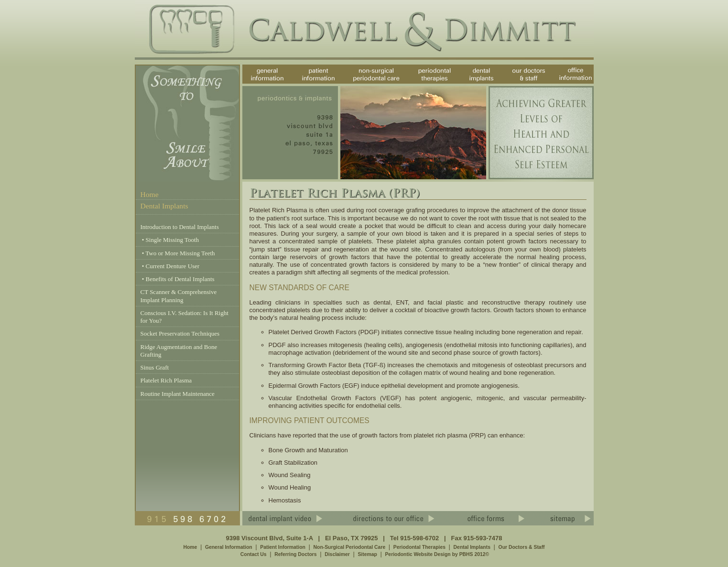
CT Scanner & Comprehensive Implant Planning (179, 296)
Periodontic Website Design (418, 554)
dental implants (472, 83)
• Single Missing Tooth (170, 240)
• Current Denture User (170, 266)
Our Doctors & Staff (522, 547)
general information (259, 83)
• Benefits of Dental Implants (178, 279)
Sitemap (367, 554)
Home (150, 194)
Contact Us (254, 554)
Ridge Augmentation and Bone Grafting (179, 351)
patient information (309, 83)
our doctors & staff (529, 83)
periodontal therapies (426, 83)
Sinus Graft (155, 367)
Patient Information (283, 547)
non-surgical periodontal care (369, 83)
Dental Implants (472, 547)
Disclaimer (337, 554)
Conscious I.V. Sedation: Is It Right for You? (185, 317)
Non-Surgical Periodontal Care (350, 547)
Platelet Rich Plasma (166, 380)
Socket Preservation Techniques (180, 333)
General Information (229, 547)
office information (572, 83)
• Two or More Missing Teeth (178, 253)
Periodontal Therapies (419, 547)
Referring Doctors (295, 554)
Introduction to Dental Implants (180, 227)
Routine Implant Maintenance (178, 394)
